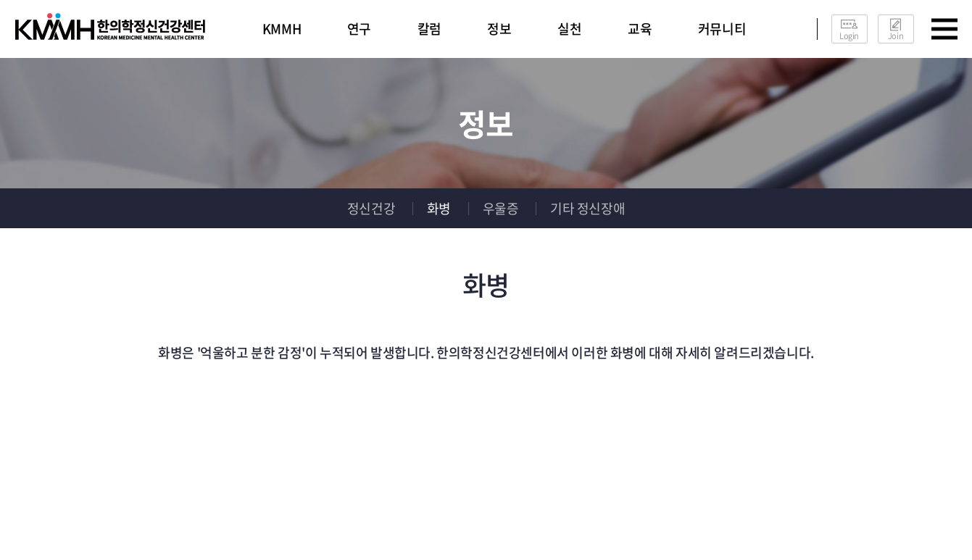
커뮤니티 (722, 29)
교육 (640, 29)
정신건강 (371, 208)
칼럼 (429, 29)
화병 (439, 208)
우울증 (501, 208)
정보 (499, 29)
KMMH (282, 29)
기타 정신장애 (587, 208)
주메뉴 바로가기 (0, 0)
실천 (569, 29)
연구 (359, 29)
